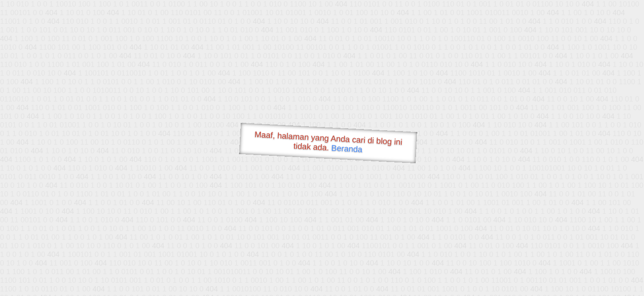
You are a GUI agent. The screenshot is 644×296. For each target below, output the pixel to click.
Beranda (347, 148)
